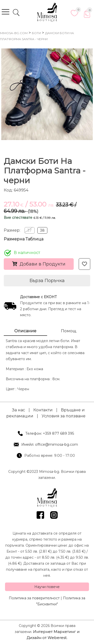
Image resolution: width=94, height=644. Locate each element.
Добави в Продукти (39, 264)
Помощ (69, 331)
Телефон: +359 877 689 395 (50, 433)
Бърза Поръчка (47, 281)
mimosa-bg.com (14, 33)
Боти (36, 33)
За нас (19, 410)
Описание (25, 331)
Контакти (43, 410)
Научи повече (47, 587)
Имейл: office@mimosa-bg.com (50, 444)
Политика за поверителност (34, 598)
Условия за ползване (64, 416)
